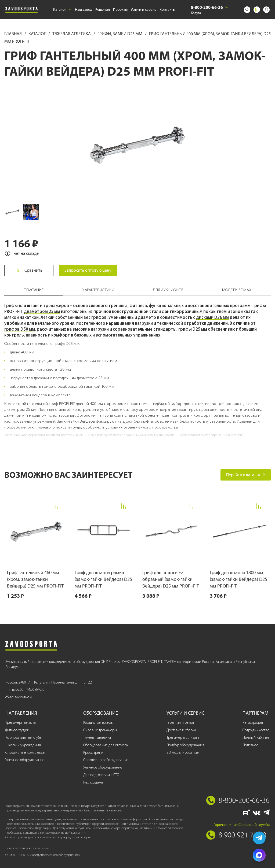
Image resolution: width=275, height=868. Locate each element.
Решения (103, 10)
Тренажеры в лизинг (183, 738)
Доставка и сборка (181, 730)
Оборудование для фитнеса (106, 745)
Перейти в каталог (246, 475)
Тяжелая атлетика (72, 34)
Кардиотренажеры (98, 723)
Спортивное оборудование (106, 760)
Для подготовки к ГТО (101, 775)
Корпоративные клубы (24, 738)
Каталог (62, 10)
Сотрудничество (256, 730)
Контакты (167, 10)
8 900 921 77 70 (243, 835)
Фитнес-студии (17, 730)
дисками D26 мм (212, 317)
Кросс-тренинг (95, 753)
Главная (13, 34)
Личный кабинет (256, 738)
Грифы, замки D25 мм (120, 34)
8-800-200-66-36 (207, 7)
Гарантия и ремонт (182, 723)
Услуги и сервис (144, 10)
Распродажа (93, 782)
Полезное (250, 745)
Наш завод (84, 10)
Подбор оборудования (185, 745)
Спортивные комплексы (25, 753)
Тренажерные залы (21, 723)
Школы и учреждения (23, 745)
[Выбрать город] (227, 7)
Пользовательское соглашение (27, 848)
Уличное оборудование (25, 760)
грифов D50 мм (20, 329)
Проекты (120, 10)
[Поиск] (247, 10)
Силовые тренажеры (100, 730)
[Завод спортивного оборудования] (21, 10)
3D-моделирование (183, 753)
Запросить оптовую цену (88, 270)
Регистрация (253, 723)
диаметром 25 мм (42, 311)
